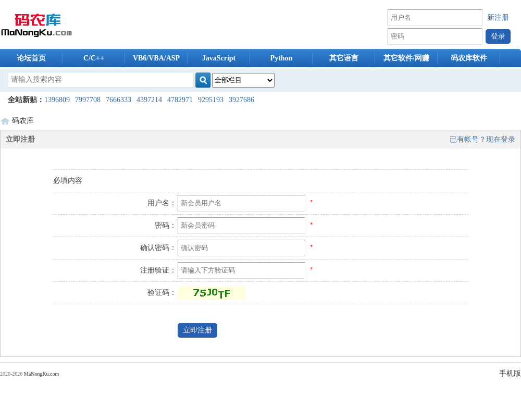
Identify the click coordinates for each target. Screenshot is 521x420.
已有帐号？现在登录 (482, 139)
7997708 (88, 100)
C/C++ (94, 58)
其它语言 (344, 58)
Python (282, 58)
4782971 (180, 100)
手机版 (510, 373)
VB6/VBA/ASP (156, 58)
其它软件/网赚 (406, 58)
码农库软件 (469, 58)
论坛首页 (31, 58)
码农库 (23, 121)
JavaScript (219, 58)
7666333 (119, 100)
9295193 (211, 100)
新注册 (498, 17)
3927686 (241, 100)
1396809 (57, 100)
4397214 (149, 100)
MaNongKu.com (42, 374)
